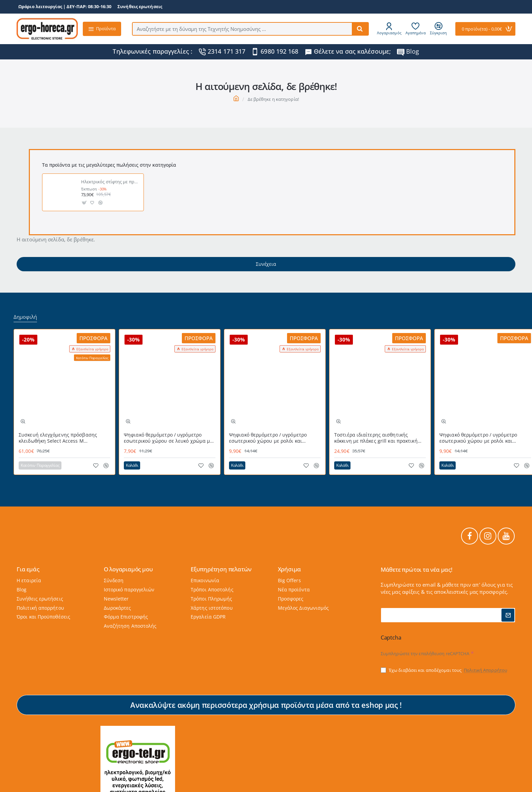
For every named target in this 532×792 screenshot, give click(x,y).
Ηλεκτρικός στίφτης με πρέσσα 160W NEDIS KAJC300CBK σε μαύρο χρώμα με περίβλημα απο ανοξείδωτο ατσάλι (110, 182)
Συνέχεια (266, 264)
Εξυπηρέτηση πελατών (221, 569)
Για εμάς (28, 569)
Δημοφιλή (25, 317)
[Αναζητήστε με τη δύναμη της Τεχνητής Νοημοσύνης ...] (360, 29)
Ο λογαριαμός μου (128, 569)
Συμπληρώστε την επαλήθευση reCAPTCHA (425, 653)
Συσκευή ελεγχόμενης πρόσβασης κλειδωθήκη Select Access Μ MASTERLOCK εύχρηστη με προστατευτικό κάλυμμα (58, 438)
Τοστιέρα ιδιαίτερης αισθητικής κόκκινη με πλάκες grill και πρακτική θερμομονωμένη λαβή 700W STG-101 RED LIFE (377, 438)
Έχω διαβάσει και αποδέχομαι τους (445, 670)
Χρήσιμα (290, 569)
